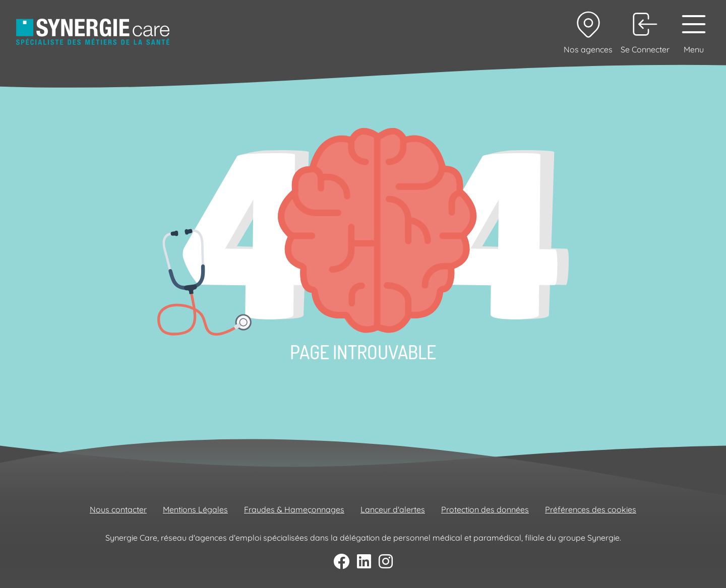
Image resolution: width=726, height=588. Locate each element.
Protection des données (485, 509)
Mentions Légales (195, 509)
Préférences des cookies (591, 509)
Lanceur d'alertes (393, 509)
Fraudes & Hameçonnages (294, 509)
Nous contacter (118, 509)
